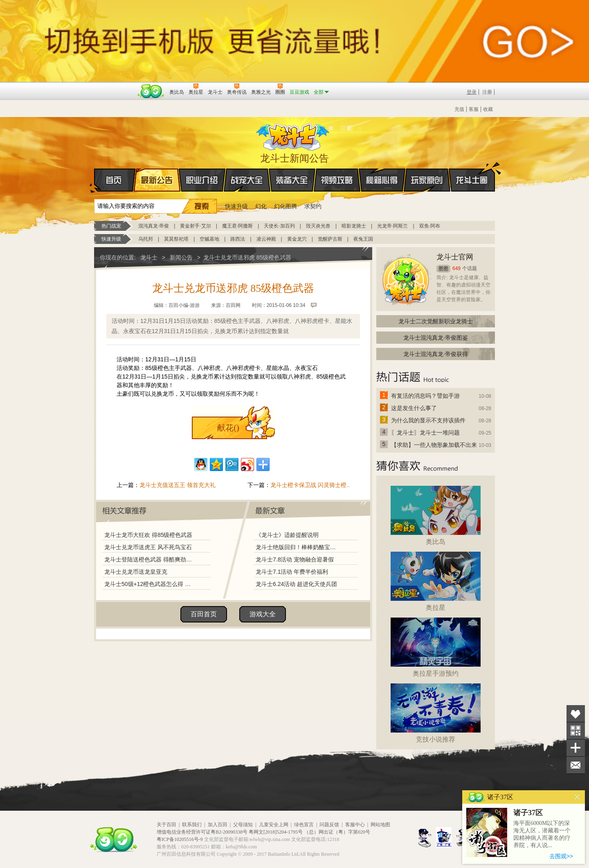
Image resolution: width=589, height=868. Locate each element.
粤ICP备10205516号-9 (180, 839)
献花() (228, 428)
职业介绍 (202, 180)
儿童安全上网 (274, 825)
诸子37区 (528, 813)
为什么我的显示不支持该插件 (428, 420)
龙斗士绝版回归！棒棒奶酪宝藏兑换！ (298, 547)
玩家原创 (427, 180)
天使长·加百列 (279, 226)
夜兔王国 (363, 239)
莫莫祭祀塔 (176, 239)
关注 (576, 731)
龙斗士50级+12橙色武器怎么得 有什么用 (150, 584)
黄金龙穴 (297, 239)
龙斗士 (293, 135)
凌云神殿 (266, 239)
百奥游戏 (115, 86)
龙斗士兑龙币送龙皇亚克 (136, 572)
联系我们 (192, 825)
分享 (576, 748)
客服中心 (355, 825)
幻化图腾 (286, 206)
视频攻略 (337, 180)
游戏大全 (263, 614)
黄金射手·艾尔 (195, 226)
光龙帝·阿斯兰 (392, 226)
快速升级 (236, 206)
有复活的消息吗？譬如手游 (425, 396)
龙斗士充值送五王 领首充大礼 (178, 485)
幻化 (261, 206)
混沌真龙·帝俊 (154, 226)
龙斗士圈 (472, 172)
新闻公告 (181, 257)
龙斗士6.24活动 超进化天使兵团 (296, 584)
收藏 (488, 109)
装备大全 (292, 180)
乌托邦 (146, 239)
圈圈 (443, 269)
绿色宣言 (304, 825)
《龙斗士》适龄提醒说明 (287, 535)
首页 (95, 180)
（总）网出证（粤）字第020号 (337, 832)
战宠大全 (247, 180)
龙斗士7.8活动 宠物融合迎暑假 (295, 559)
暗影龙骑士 (354, 226)
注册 (487, 92)
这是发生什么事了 (414, 408)
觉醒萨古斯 (330, 239)
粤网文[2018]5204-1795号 (276, 832)
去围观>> (561, 856)
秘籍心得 (382, 180)
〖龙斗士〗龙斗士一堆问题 (425, 433)
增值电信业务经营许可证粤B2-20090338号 (202, 832)
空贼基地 (209, 239)
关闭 (577, 797)
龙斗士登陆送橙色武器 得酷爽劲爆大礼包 (150, 559)
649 (456, 268)
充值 (459, 109)
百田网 (151, 91)
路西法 (238, 239)
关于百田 (166, 825)
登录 (472, 92)
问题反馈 (329, 825)
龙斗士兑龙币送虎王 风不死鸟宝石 (148, 547)
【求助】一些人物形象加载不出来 (434, 445)
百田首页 (204, 614)
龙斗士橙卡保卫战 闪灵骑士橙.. (310, 485)
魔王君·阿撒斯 (237, 226)
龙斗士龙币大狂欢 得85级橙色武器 (148, 535)
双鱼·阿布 (430, 226)
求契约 (313, 206)
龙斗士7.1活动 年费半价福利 (292, 572)
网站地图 (380, 825)
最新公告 (157, 180)
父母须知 (243, 825)
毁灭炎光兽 (318, 226)
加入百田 (218, 825)
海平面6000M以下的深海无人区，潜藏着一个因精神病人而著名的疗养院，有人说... (542, 834)
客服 (474, 109)
